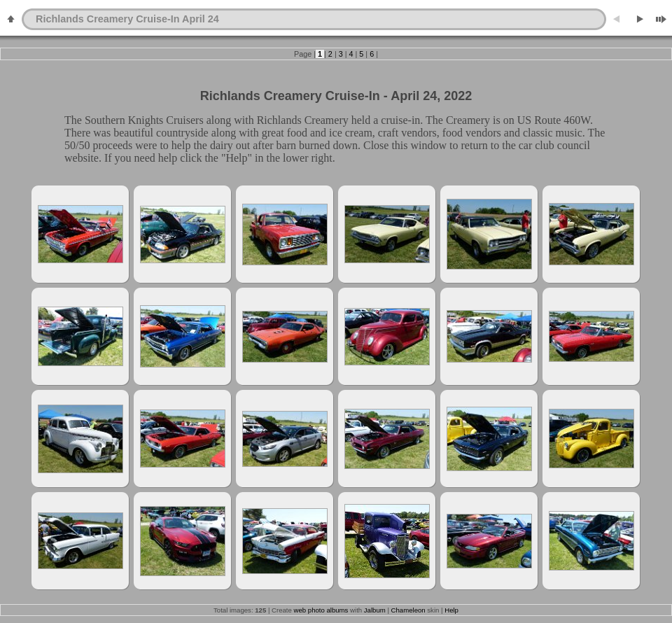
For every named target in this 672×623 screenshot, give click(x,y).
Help (451, 610)
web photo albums (321, 610)
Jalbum (375, 610)
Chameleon (408, 610)
